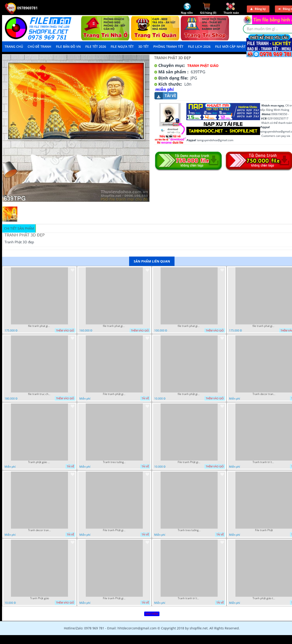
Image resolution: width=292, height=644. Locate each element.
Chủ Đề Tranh (39, 46)
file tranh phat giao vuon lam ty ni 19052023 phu (189, 326)
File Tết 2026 (96, 46)
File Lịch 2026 (199, 46)
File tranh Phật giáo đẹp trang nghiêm (114, 598)
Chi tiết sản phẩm (19, 228)
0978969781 (21, 8)
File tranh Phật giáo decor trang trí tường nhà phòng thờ (189, 462)
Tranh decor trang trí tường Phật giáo (264, 394)
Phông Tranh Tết (168, 46)
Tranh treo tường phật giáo (114, 462)
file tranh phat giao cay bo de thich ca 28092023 (264, 326)
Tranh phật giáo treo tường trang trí (264, 598)
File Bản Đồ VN (68, 46)
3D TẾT (143, 46)
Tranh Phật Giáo (203, 66)
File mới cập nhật (230, 46)
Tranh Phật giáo (40, 598)
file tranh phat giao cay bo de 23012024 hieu (39, 326)
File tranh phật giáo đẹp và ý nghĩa (114, 394)
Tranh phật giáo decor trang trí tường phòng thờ (39, 462)
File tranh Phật (264, 530)
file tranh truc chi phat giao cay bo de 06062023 (39, 394)
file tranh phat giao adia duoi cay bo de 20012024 (114, 326)
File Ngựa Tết (122, 46)
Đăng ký (258, 9)
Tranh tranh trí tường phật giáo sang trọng (264, 462)
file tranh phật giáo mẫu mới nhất (189, 394)
